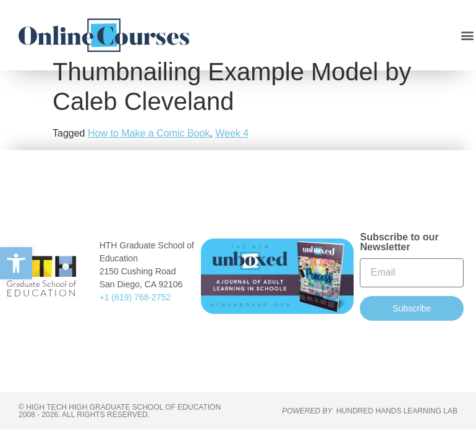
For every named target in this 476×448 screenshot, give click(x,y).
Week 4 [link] (232, 152)
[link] (16, 263)
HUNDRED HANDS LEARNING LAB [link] (397, 429)
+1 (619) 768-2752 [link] (135, 316)
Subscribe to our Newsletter (399, 260)
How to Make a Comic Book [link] (149, 152)
